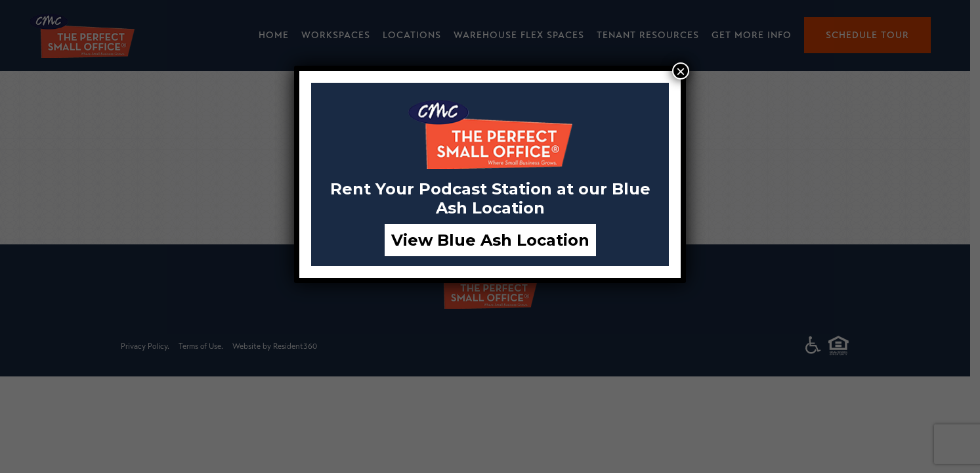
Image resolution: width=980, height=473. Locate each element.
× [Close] (681, 71)
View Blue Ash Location (490, 240)
